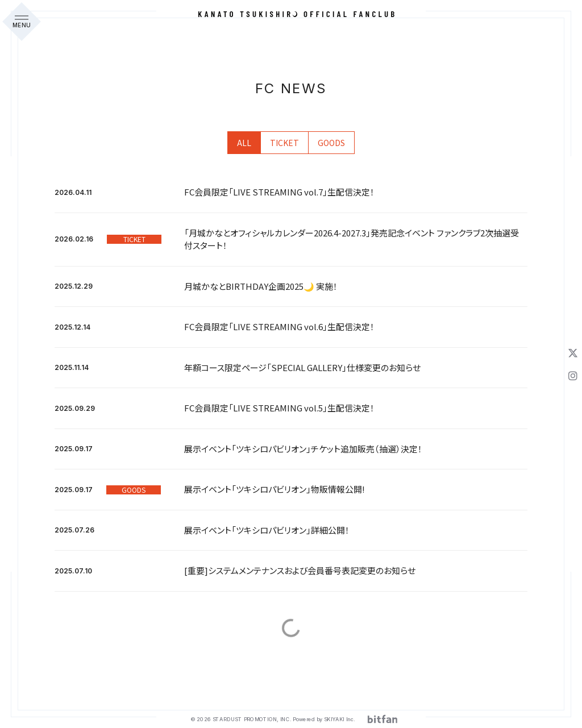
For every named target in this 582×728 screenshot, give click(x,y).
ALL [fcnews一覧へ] (244, 143)
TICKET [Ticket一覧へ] (284, 143)
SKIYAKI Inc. (340, 719)
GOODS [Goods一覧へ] (331, 143)
